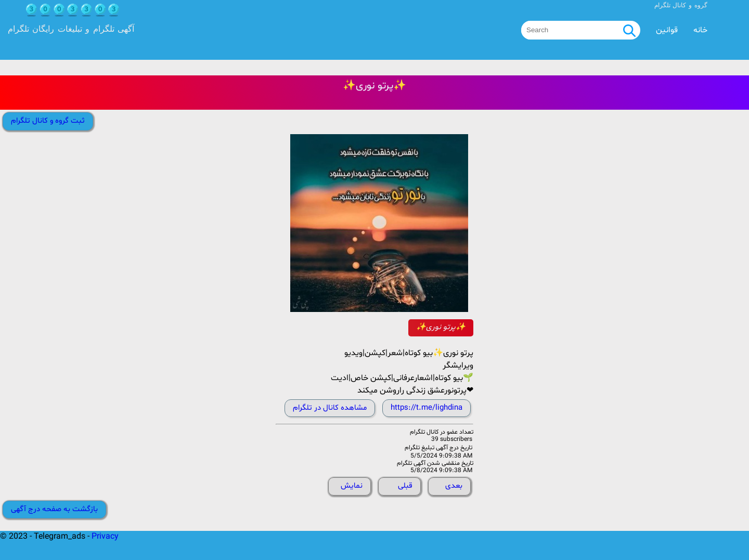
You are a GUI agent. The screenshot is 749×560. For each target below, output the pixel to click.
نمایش (352, 486)
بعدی (454, 486)
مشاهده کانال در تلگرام (330, 408)
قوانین (667, 30)
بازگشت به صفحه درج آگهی (54, 509)
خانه (700, 30)
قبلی (405, 486)
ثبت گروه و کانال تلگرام (48, 121)
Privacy (105, 537)
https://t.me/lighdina (427, 408)
